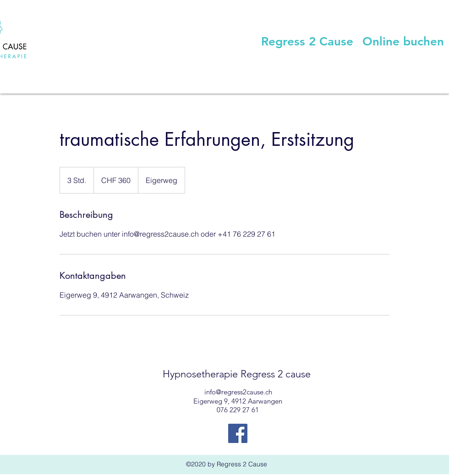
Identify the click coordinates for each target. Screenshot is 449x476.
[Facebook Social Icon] (238, 433)
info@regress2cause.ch (238, 392)
